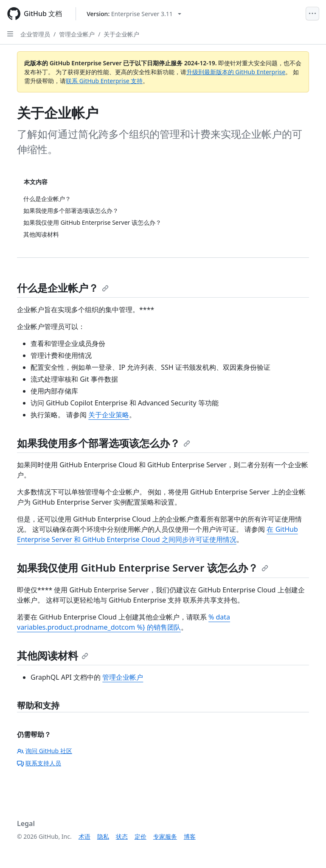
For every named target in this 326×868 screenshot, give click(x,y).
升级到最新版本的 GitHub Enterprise (236, 72)
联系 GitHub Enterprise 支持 (104, 81)
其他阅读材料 (53, 655)
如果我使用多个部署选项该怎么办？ (104, 443)
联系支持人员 (39, 763)
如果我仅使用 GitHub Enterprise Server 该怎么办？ (143, 568)
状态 (122, 836)
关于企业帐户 (121, 34)
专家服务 (165, 836)
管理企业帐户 (77, 34)
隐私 (103, 836)
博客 (190, 836)
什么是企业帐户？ (63, 288)
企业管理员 (35, 34)
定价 (141, 836)
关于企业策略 (109, 415)
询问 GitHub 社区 (45, 751)
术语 (84, 836)
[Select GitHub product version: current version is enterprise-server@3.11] (134, 14)
